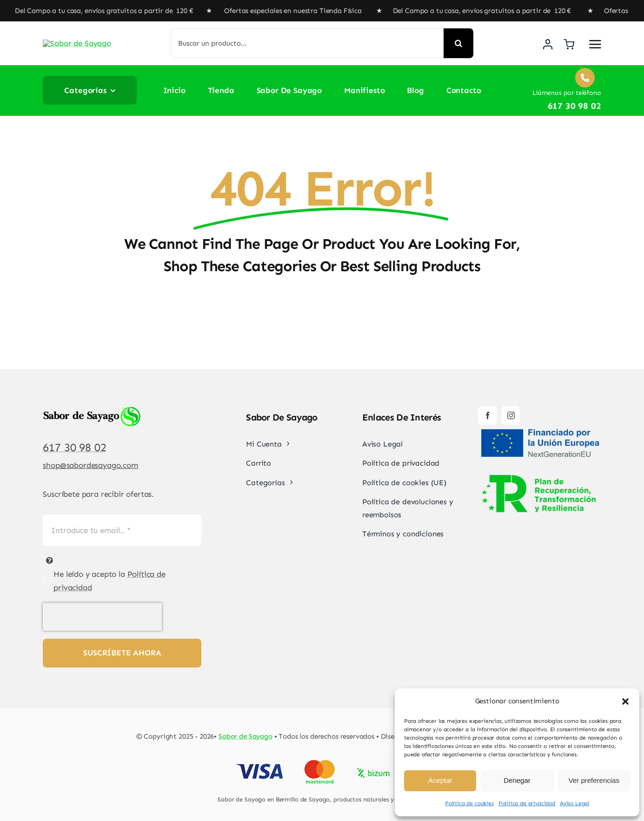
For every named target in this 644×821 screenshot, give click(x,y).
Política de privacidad (527, 803)
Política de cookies (469, 803)
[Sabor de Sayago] (87, 38)
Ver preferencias (594, 780)
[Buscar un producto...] (307, 43)
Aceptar (440, 780)
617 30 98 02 (74, 447)
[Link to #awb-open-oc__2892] (595, 44)
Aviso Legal (574, 803)
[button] (625, 701)
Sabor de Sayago (246, 736)
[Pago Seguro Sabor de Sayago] (322, 761)
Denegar (517, 780)
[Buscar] (458, 43)
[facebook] (487, 415)
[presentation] (102, 617)
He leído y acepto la (110, 581)
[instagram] (511, 415)
